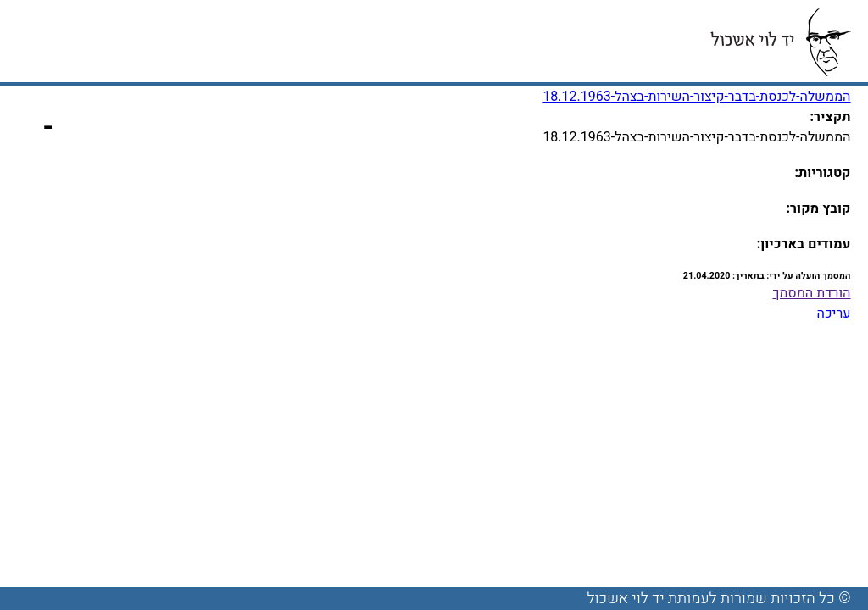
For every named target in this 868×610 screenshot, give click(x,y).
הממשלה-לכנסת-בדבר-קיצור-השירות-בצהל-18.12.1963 (696, 97)
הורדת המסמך (811, 293)
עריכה (834, 313)
